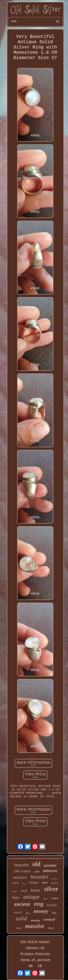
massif (18, 912)
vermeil (49, 919)
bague (51, 928)
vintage (34, 882)
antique (31, 897)
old (36, 864)
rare (55, 899)
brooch (52, 905)
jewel (15, 891)
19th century (22, 871)
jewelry (55, 879)
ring (39, 904)
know (36, 890)
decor (28, 913)
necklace (20, 877)
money (41, 911)
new (45, 882)
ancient (22, 904)
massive (35, 926)
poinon (55, 883)
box (16, 897)
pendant (50, 865)
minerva (50, 871)
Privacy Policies (35, 954)
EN (31, 966)
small (24, 891)
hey (24, 883)
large (54, 913)
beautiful (39, 877)
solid (21, 918)
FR (40, 966)
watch (16, 883)
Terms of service (35, 960)
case (37, 871)
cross (19, 928)
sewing (35, 920)
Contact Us (35, 948)
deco (45, 899)
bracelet (21, 865)
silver (51, 889)
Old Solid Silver (35, 942)
